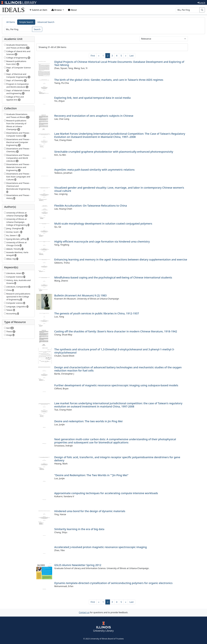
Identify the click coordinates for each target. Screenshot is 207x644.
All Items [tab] (11, 22)
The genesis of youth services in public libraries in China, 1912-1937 (97, 313)
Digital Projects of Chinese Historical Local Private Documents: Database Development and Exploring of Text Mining (119, 63)
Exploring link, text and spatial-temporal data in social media (92, 98)
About (72, 10)
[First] (93, 56)
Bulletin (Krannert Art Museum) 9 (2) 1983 (80, 295)
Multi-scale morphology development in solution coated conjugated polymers (103, 224)
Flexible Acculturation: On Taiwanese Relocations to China (91, 206)
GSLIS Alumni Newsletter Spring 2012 (78, 565)
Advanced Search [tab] (46, 22)
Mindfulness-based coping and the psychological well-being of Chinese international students (113, 277)
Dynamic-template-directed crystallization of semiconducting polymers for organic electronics (113, 583)
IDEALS (13, 10)
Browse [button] (57, 10)
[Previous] (99, 56)
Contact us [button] (84, 612)
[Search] (188, 10)
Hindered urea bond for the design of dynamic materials (90, 511)
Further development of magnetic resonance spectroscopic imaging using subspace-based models (116, 385)
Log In (201, 3)
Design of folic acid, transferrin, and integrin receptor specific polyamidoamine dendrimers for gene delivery (117, 459)
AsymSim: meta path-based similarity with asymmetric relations (94, 170)
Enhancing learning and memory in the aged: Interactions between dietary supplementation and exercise (121, 259)
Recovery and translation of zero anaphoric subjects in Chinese (94, 116)
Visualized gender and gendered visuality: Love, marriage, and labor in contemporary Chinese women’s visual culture (119, 189)
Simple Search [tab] (26, 22)
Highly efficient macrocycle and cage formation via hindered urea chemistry (102, 242)
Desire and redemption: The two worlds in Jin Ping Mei (88, 421)
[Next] (126, 56)
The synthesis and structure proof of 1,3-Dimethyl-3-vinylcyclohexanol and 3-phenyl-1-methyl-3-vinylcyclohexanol (114, 351)
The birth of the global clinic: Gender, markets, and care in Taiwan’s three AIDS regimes (109, 80)
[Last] (132, 56)
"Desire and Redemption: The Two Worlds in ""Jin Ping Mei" (91, 475)
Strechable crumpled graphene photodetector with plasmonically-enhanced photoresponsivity (114, 152)
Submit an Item (38, 10)
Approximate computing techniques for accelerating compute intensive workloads (106, 493)
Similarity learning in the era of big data (79, 529)
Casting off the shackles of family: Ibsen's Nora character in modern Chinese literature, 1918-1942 (116, 331)
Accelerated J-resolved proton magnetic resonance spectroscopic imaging (100, 547)
